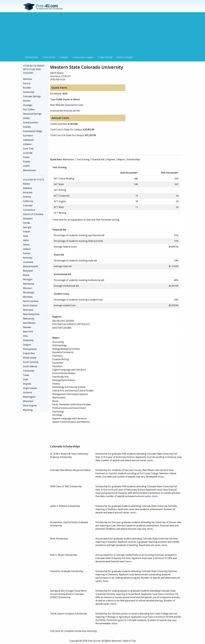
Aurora (27, 83)
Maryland (28, 271)
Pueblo (27, 162)
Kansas (27, 253)
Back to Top (129, 641)
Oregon (27, 345)
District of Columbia (33, 214)
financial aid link (72, 111)
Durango (28, 105)
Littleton (27, 144)
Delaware (28, 219)
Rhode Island (30, 358)
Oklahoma (28, 340)
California (28, 201)
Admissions (68, 159)
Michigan (28, 279)
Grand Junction (31, 122)
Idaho (26, 240)
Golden (27, 118)
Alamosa (27, 79)
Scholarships (32, 57)
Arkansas (28, 192)
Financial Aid (49, 57)
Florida (26, 223)
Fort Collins (29, 109)
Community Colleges (83, 57)
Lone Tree (28, 149)
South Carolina (31, 362)
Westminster (29, 170)
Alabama (27, 188)
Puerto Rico (29, 353)
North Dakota (30, 305)
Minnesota (28, 284)
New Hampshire (31, 314)
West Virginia (30, 406)
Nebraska (28, 310)
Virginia (27, 384)
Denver (27, 101)
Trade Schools (105, 57)
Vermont (27, 392)
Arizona (27, 197)
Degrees (111, 159)
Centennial (28, 92)
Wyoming (28, 410)
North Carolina (31, 301)
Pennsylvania (30, 349)
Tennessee (29, 371)
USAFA (26, 166)
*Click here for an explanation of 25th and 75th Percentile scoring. (86, 220)
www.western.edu (74, 105)
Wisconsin (28, 401)
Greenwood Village (33, 131)
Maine (26, 275)
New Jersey (29, 319)
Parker (26, 157)
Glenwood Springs (32, 114)
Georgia (27, 227)
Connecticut (29, 210)
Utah (25, 379)
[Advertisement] (102, 34)
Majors (121, 159)
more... (150, 460)
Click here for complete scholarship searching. (74, 631)
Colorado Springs (32, 96)
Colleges (64, 57)
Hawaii (26, 232)
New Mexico (29, 323)
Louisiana (28, 262)
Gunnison (28, 135)
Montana (28, 297)
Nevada (27, 327)
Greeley (27, 127)
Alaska (26, 184)
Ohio (25, 336)
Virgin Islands (30, 388)
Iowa (25, 236)
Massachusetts (31, 266)
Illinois (26, 245)
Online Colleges (125, 57)
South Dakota (30, 366)
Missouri (27, 288)
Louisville (28, 153)
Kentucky (28, 258)
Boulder (27, 88)
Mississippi (29, 292)
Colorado (28, 205)
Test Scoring (83, 159)
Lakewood (28, 140)
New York (28, 332)
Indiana (27, 249)
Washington (29, 397)
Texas (26, 375)
